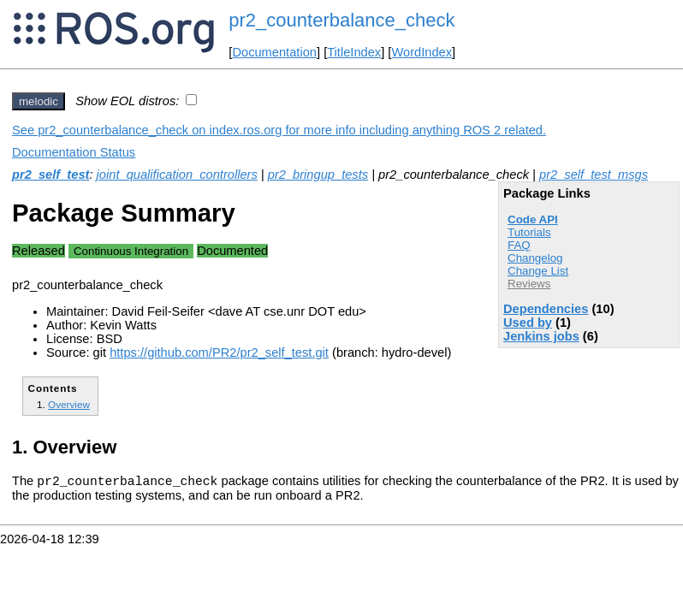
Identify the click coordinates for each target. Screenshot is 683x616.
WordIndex (422, 52)
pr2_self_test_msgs (594, 175)
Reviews (529, 284)
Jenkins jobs (541, 336)
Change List (538, 271)
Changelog (535, 258)
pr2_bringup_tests (318, 175)
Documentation (274, 52)
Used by (528, 323)
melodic (39, 101)
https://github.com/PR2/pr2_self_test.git (219, 352)
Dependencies (546, 309)
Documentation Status (74, 152)
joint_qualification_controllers (177, 175)
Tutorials (529, 232)
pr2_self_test (50, 175)
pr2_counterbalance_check (341, 20)
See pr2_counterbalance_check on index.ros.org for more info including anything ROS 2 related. (279, 130)
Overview (69, 404)
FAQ (519, 245)
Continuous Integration (131, 251)
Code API (533, 219)
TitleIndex (354, 52)
